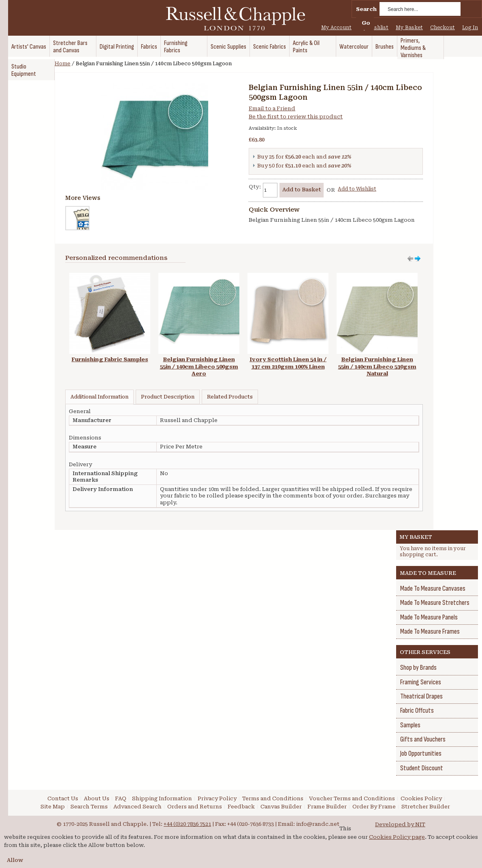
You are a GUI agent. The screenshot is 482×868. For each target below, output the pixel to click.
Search (366, 9)
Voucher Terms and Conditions (352, 798)
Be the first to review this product (296, 117)
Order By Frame (374, 807)
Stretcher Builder (426, 807)
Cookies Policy (421, 798)
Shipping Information (162, 798)
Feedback (241, 807)
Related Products (230, 397)
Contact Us (63, 798)
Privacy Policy (217, 798)
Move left (418, 259)
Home (63, 64)
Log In (470, 28)
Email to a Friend (272, 108)
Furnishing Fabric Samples (110, 359)
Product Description (168, 397)
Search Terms (89, 807)
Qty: (255, 187)
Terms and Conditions (273, 798)
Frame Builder (327, 807)
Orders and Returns (195, 807)
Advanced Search (138, 807)
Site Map (53, 807)
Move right (410, 259)
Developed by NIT (400, 824)
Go (366, 23)
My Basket (409, 28)
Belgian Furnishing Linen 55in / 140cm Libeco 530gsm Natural (377, 366)
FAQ (121, 798)
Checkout (443, 28)
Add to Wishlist (357, 189)
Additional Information (99, 397)
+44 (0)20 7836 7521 (187, 824)
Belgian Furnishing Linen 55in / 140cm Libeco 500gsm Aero (199, 366)
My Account (336, 28)
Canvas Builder (281, 807)
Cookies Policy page (397, 837)
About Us (97, 798)
